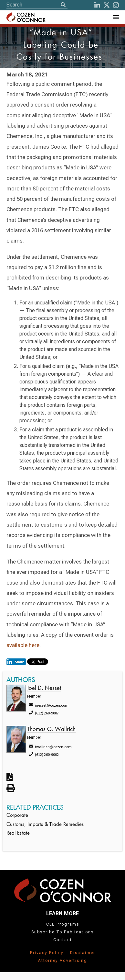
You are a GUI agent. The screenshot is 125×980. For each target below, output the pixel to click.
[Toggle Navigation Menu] (116, 17)
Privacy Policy (47, 953)
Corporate (17, 816)
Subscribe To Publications (62, 932)
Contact (63, 940)
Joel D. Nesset (44, 688)
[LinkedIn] (97, 5)
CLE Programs (63, 924)
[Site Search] (37, 5)
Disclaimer (83, 953)
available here (23, 645)
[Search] (63, 5)
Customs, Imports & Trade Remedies (45, 825)
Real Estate (18, 833)
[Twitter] (107, 5)
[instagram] (116, 5)
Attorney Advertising (63, 961)
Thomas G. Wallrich (51, 729)
